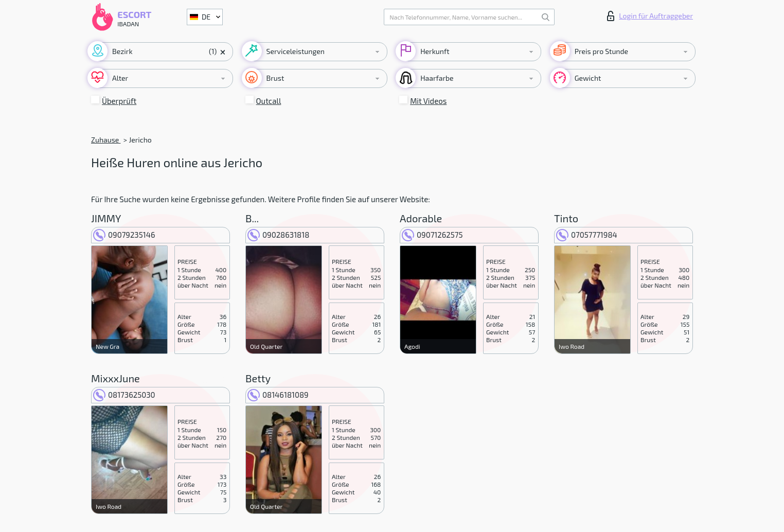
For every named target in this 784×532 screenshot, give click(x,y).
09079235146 (124, 235)
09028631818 (278, 235)
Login (650, 16)
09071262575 (432, 235)
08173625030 (124, 395)
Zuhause (106, 140)
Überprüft (119, 101)
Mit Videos (428, 101)
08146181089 (278, 395)
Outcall (269, 101)
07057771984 (587, 235)
